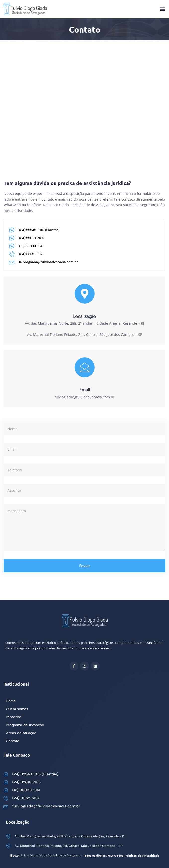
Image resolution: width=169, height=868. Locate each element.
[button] (162, 9)
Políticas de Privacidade (142, 856)
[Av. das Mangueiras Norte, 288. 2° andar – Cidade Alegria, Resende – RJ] (84, 74)
